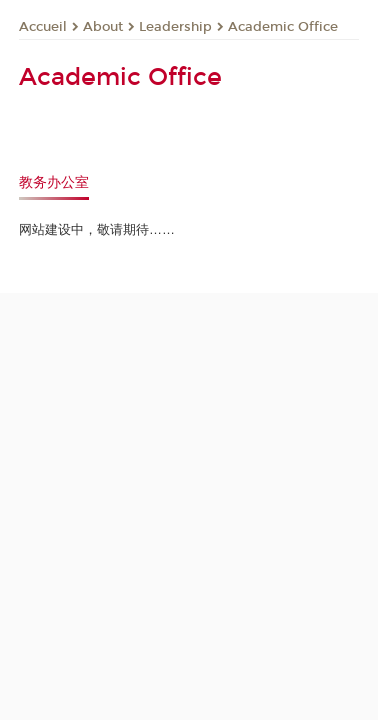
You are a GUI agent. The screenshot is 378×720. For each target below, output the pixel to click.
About (103, 27)
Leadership (175, 27)
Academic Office (283, 27)
